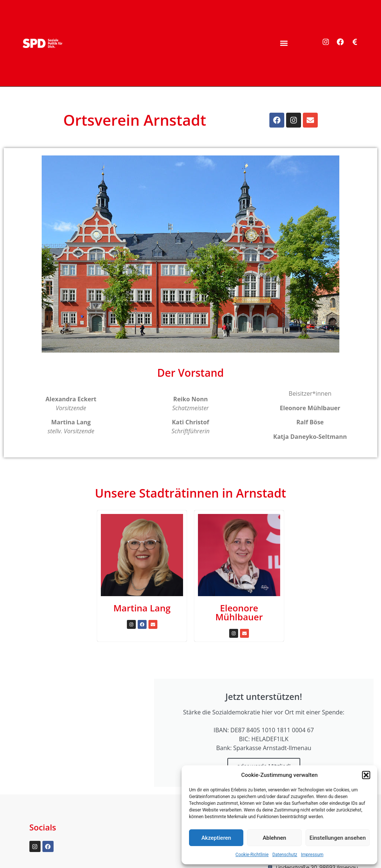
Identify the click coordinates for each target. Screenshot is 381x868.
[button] (366, 775)
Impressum (312, 855)
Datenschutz (285, 855)
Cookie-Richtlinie (252, 855)
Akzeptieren (216, 838)
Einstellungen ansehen (338, 838)
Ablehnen (274, 838)
